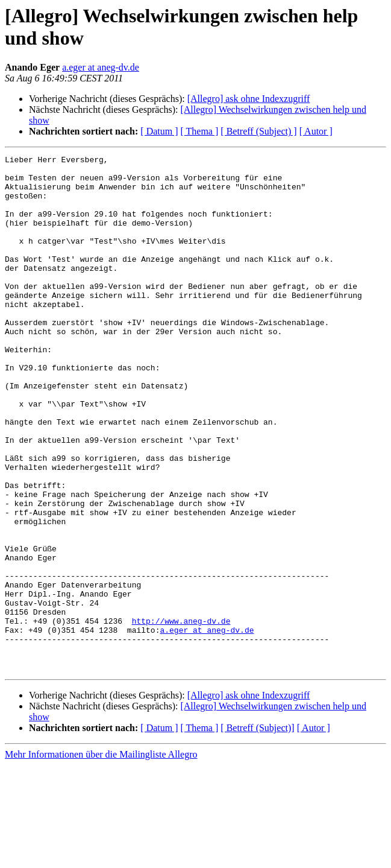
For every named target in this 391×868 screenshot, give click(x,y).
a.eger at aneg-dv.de (101, 67)
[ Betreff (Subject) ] (258, 131)
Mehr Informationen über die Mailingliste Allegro (101, 857)
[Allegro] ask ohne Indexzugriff (249, 99)
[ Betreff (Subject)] (257, 831)
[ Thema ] (200, 131)
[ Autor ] (316, 131)
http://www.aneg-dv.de (181, 715)
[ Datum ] (159, 131)
